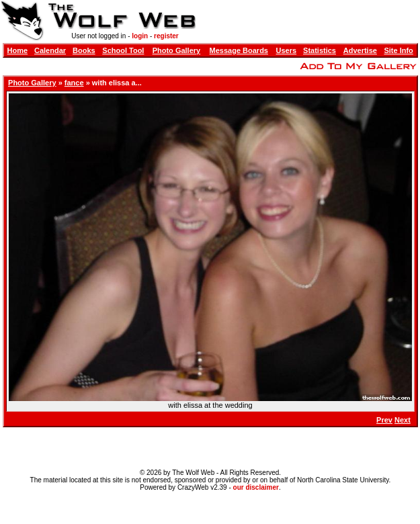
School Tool (123, 50)
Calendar (50, 50)
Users (287, 50)
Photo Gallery (177, 50)
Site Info (398, 50)
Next (403, 420)
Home (18, 50)
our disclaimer (256, 487)
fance (74, 83)
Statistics (320, 50)
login (140, 36)
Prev (384, 420)
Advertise (360, 50)
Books (84, 50)
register (166, 36)
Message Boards (239, 50)
